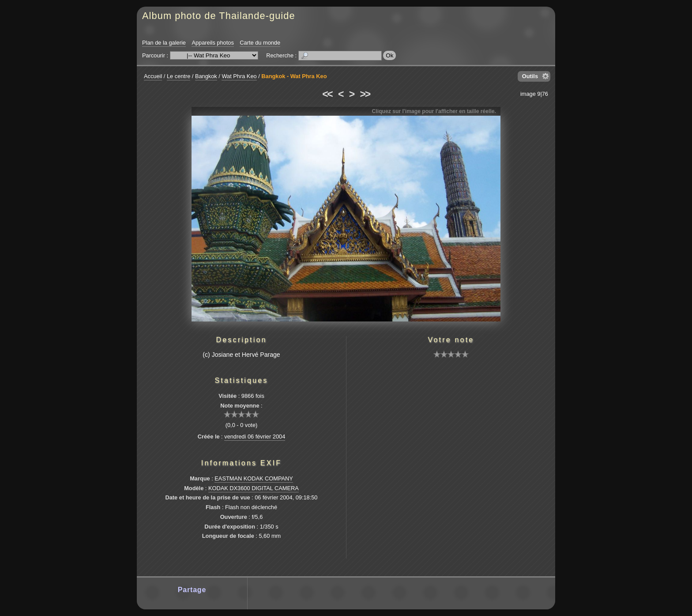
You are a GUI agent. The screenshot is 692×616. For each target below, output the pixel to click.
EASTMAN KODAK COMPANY (254, 478)
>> (365, 94)
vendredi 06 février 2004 (255, 436)
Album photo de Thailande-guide (219, 16)
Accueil (153, 76)
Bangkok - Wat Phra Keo (294, 76)
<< (327, 94)
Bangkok (206, 76)
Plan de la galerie (164, 43)
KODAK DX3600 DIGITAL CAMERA (254, 488)
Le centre (179, 76)
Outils (530, 76)
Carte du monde (260, 43)
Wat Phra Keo (239, 76)
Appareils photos (212, 43)
